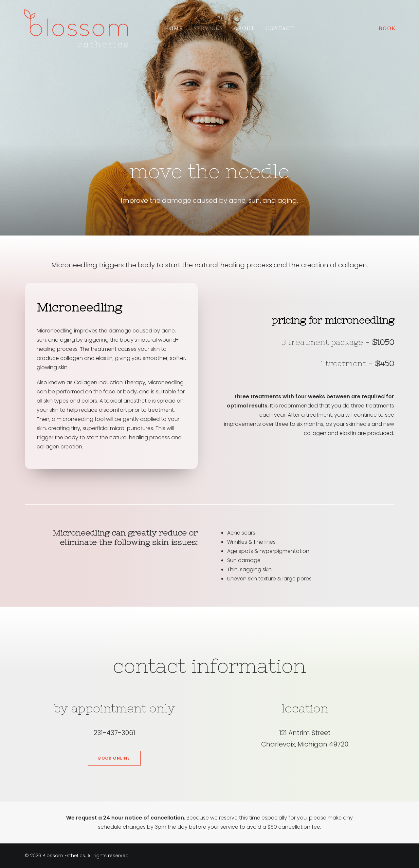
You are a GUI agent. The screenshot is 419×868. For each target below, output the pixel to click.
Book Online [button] (114, 758)
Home (174, 28)
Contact (280, 28)
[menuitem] (174, 28)
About (244, 28)
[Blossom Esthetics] (76, 28)
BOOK (387, 28)
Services (208, 28)
